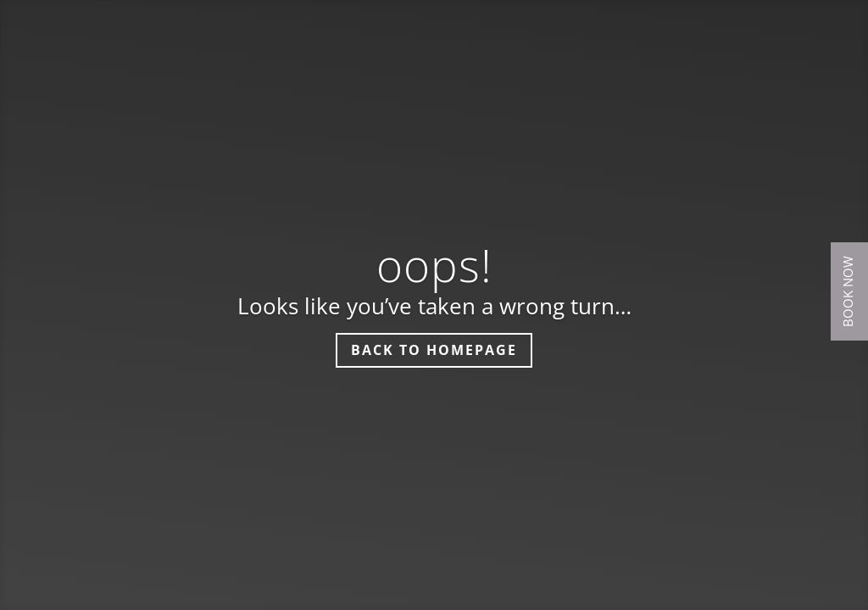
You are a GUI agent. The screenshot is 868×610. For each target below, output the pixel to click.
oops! (434, 265)
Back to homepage (434, 350)
